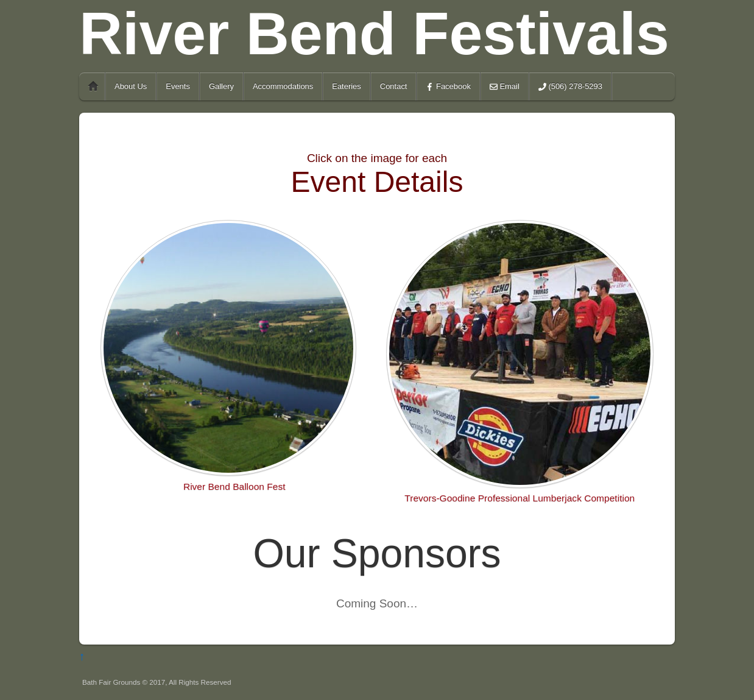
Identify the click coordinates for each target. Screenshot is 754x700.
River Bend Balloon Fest (234, 486)
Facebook (448, 86)
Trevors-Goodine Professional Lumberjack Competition (520, 498)
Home (93, 87)
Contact (394, 86)
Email (505, 86)
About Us (131, 86)
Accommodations (283, 86)
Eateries (347, 86)
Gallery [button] (221, 86)
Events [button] (178, 86)
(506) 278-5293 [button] (570, 86)
